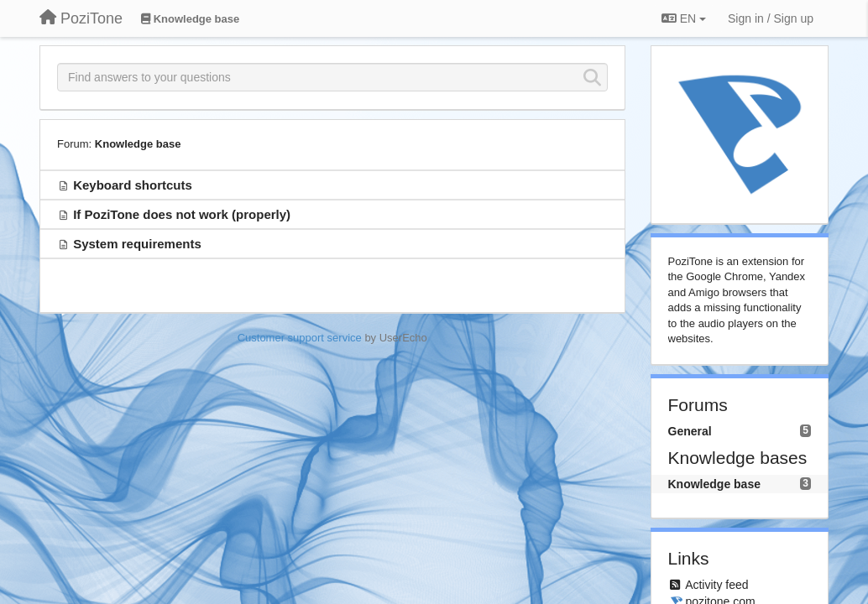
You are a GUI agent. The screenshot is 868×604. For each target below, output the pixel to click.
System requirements (137, 244)
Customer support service (300, 338)
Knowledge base (138, 144)
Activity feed (716, 585)
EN (684, 18)
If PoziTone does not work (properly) (182, 214)
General (690, 431)
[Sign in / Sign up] (771, 18)
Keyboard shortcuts (133, 185)
